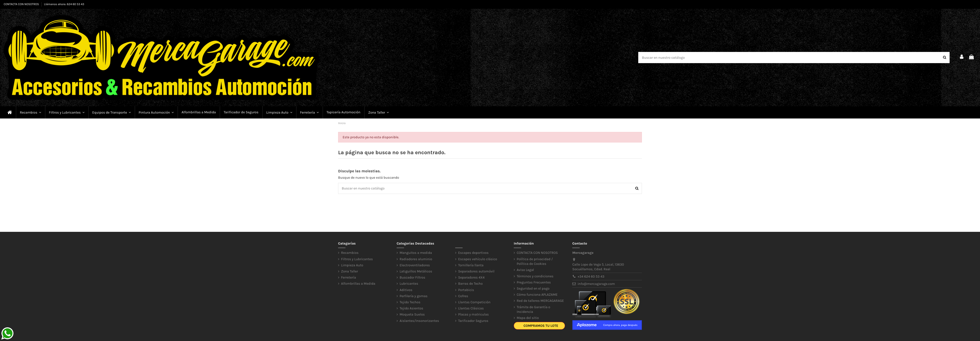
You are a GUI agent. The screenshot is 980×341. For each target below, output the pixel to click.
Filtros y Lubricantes (357, 259)
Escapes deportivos (473, 253)
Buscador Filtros (412, 277)
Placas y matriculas (473, 314)
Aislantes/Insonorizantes (419, 321)
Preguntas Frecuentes (534, 282)
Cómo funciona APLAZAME (537, 295)
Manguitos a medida (416, 253)
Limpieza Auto (352, 265)
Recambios (350, 253)
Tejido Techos (410, 302)
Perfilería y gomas (414, 296)
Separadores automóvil (476, 271)
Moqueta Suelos (412, 314)
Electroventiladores (415, 265)
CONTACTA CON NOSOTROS (22, 4)
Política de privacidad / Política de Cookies (535, 262)
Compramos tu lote (541, 326)
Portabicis (466, 290)
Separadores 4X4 (471, 277)
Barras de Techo (470, 284)
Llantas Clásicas (471, 308)
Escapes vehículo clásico (478, 259)
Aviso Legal (525, 270)
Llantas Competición (474, 302)
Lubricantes (409, 284)
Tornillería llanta (471, 265)
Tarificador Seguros (473, 321)
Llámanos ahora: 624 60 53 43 (64, 4)
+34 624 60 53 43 (591, 276)
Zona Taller (349, 271)
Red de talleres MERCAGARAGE (540, 301)
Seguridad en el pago (533, 288)
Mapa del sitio (528, 318)
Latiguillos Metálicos (416, 271)
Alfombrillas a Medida (358, 284)
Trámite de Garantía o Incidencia (533, 310)
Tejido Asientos (411, 308)
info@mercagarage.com (596, 284)
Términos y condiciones (535, 276)
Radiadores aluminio (416, 259)
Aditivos (406, 290)
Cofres (463, 296)
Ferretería (349, 277)
